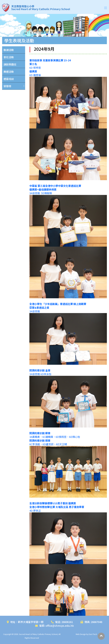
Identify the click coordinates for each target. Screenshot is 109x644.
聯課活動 (9, 50)
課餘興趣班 (10, 64)
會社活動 (9, 57)
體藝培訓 (9, 79)
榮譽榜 (7, 86)
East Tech (93, 634)
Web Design (81, 634)
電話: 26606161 (62, 622)
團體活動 (9, 72)
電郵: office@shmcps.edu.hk (54, 626)
